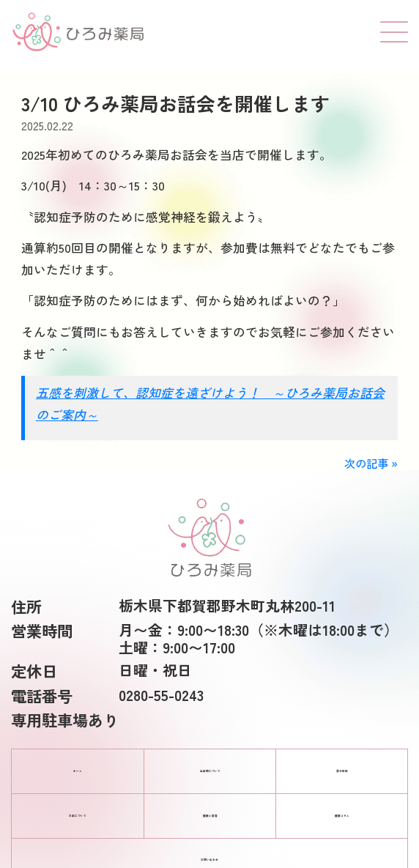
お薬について (78, 816)
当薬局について (210, 771)
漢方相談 (342, 771)
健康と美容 (210, 816)
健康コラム (342, 816)
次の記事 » (371, 463)
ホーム (78, 771)
